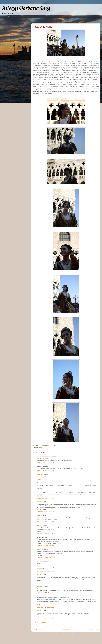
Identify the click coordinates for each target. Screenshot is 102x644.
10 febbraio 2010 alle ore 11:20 (46, 534)
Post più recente (38, 629)
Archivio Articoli (12, 17)
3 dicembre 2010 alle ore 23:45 (46, 619)
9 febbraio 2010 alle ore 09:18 (46, 462)
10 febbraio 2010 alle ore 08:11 (46, 522)
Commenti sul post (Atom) (69, 634)
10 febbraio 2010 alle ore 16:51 (46, 546)
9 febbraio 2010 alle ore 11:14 (46, 479)
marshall (40, 587)
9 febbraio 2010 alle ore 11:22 (46, 498)
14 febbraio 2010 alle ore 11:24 (46, 583)
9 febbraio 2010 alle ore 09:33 (46, 471)
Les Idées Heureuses (43, 456)
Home (5, 17)
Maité (39, 515)
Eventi (40, 447)
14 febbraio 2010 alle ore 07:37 (46, 571)
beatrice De (41, 561)
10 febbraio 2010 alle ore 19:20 (46, 558)
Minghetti (40, 475)
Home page (66, 629)
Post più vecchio (93, 629)
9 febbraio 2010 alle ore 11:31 (46, 512)
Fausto (39, 483)
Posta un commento (41, 623)
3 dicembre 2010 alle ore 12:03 (46, 607)
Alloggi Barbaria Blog (26, 8)
